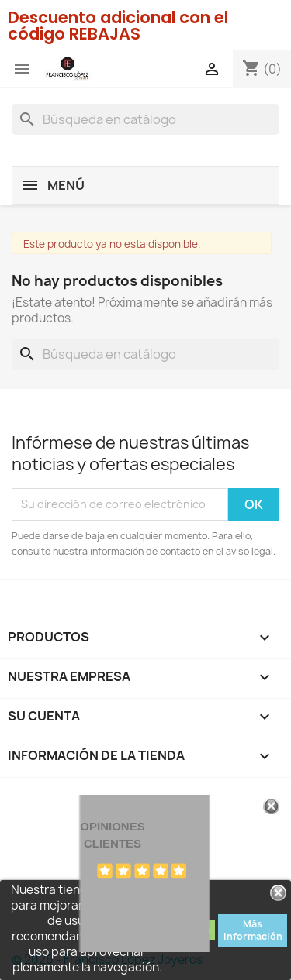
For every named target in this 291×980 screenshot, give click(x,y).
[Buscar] (145, 119)
